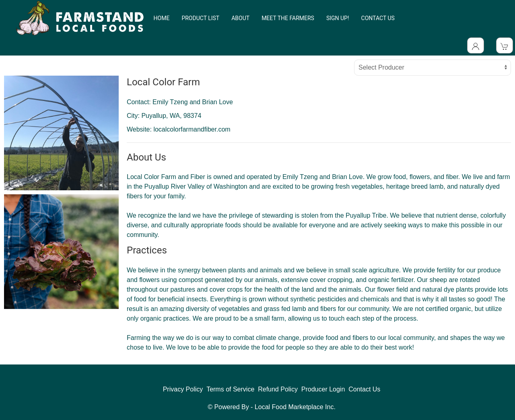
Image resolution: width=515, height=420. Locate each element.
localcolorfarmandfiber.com (192, 129)
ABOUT (240, 18)
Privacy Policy (183, 389)
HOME (162, 18)
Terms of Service (230, 389)
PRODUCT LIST (200, 18)
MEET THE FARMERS (288, 18)
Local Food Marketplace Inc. (295, 407)
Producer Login (323, 389)
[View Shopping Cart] (505, 45)
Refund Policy (278, 389)
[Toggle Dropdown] (476, 45)
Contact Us (364, 389)
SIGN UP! (338, 18)
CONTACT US (378, 18)
